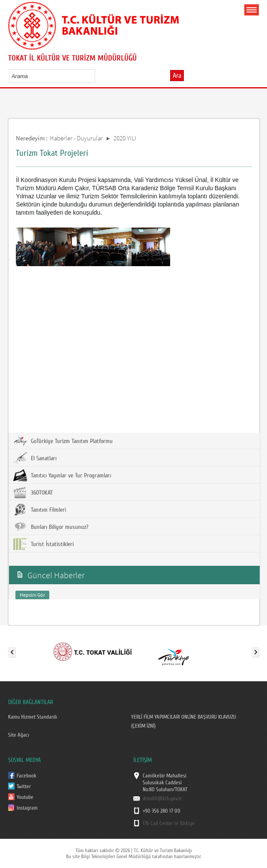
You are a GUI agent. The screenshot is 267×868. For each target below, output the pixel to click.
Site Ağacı (19, 735)
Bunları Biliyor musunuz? (51, 527)
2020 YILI (125, 138)
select (97, 76)
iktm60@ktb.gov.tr (162, 798)
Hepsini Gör (32, 595)
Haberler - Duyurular (76, 138)
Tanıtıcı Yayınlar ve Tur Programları (62, 475)
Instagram (27, 808)
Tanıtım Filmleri (40, 510)
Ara (177, 76)
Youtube (25, 797)
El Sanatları (35, 458)
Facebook (27, 776)
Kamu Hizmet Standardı (33, 717)
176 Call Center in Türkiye (169, 823)
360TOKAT (33, 492)
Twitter (24, 786)
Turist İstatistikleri (43, 544)
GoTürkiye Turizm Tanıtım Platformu (63, 441)
